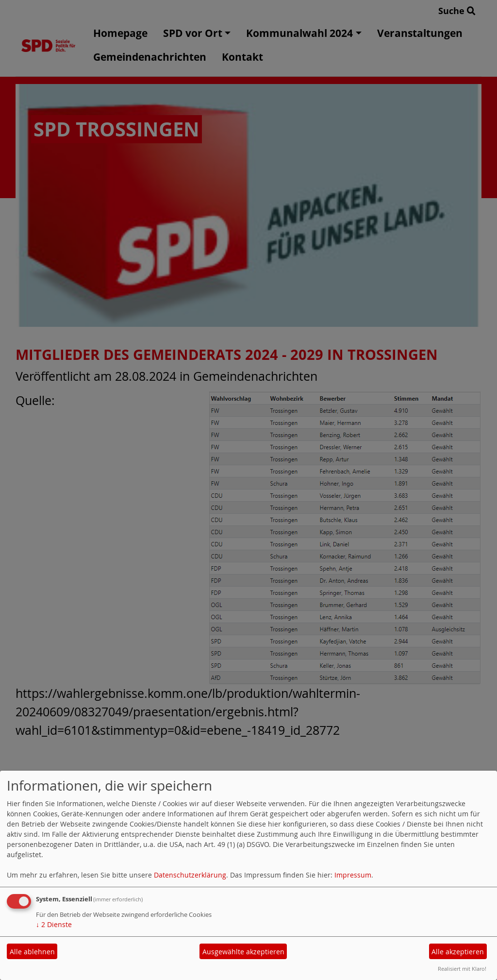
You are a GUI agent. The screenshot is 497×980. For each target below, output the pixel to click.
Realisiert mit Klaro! (462, 969)
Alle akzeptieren (458, 952)
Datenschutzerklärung (190, 875)
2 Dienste (54, 924)
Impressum (353, 875)
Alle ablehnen (32, 952)
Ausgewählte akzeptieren (243, 952)
